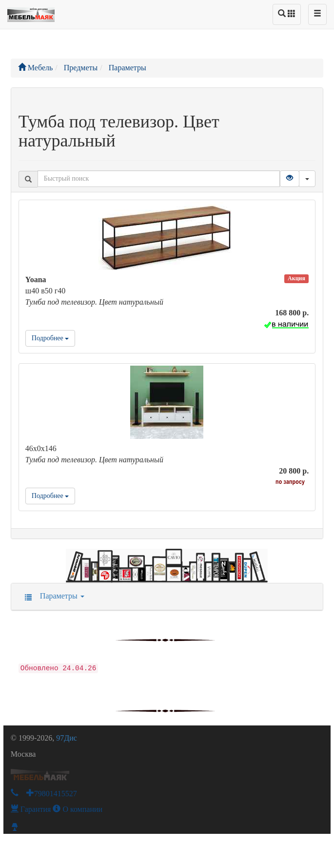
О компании (78, 809)
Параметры (51, 596)
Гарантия (31, 809)
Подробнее (50, 338)
